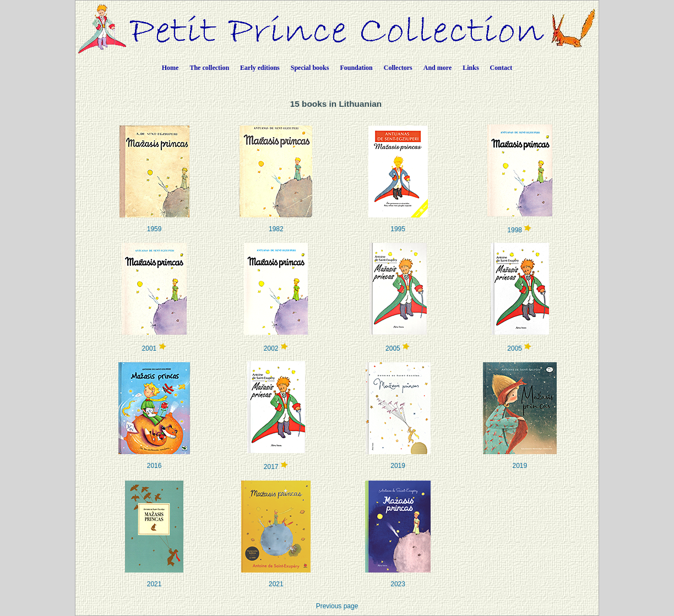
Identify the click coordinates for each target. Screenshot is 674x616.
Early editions (260, 68)
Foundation (356, 68)
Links (471, 68)
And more (437, 68)
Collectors (398, 68)
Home (170, 68)
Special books (310, 68)
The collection (209, 68)
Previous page (337, 606)
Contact (501, 68)
